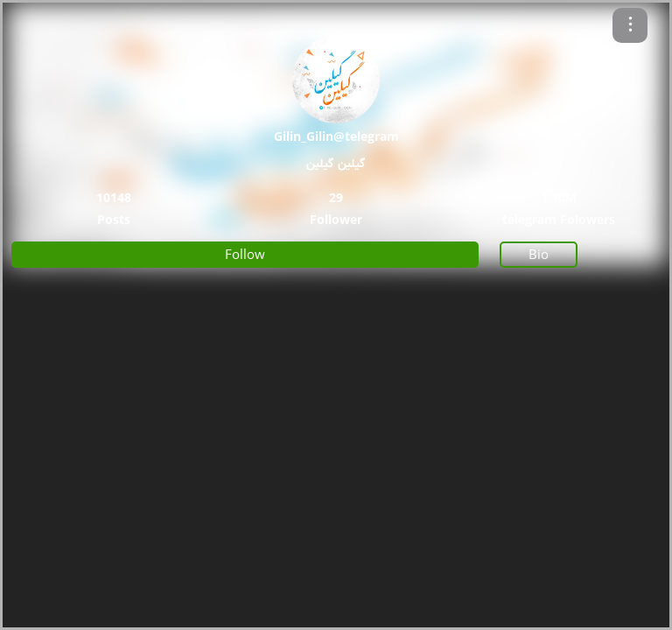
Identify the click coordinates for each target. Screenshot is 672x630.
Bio (539, 254)
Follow (245, 254)
